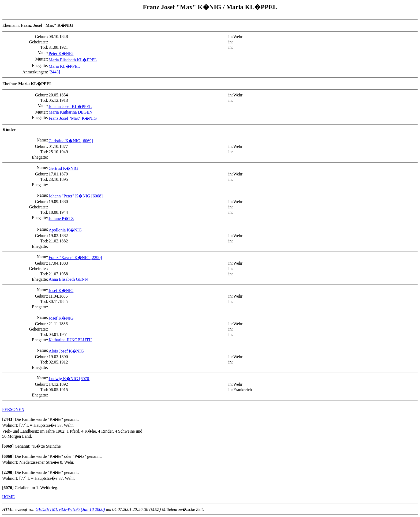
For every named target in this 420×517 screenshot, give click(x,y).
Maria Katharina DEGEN (70, 112)
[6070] (85, 379)
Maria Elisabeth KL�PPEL (73, 60)
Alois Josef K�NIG (66, 351)
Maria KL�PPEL (252, 7)
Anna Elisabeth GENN (68, 279)
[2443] (54, 72)
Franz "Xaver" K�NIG (70, 258)
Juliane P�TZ (61, 218)
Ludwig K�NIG (64, 379)
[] (8, 419)
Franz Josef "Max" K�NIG (183, 7)
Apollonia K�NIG (65, 230)
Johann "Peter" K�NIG (70, 196)
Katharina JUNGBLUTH (70, 340)
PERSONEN (13, 409)
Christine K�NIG (65, 141)
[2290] (96, 258)
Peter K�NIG (61, 53)
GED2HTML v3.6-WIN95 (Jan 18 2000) (70, 509)
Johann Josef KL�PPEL (70, 106)
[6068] (97, 196)
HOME (8, 497)
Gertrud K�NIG (63, 168)
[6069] (87, 141)
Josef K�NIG (61, 291)
